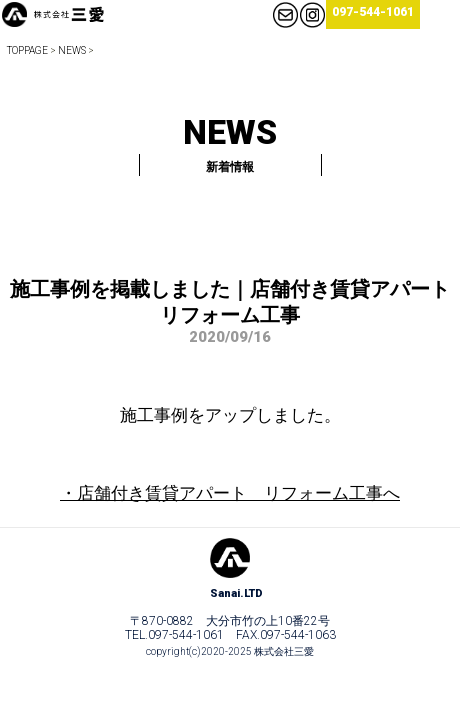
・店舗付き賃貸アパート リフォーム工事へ (230, 493)
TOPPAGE (27, 50)
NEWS (72, 50)
